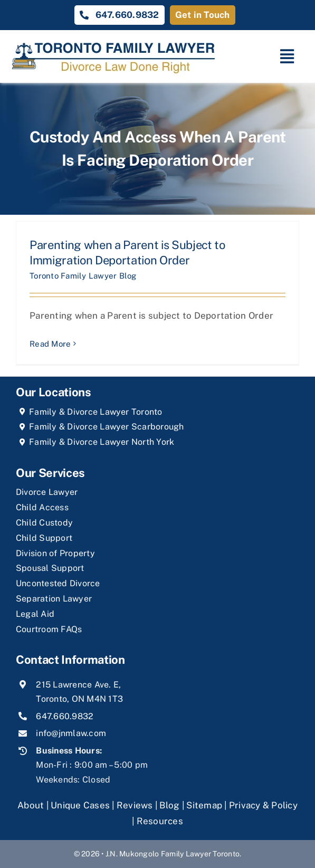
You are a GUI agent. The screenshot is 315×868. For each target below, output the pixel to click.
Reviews (135, 805)
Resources (160, 821)
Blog (169, 805)
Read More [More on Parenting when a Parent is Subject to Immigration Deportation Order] (50, 344)
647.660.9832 (65, 716)
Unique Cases (80, 805)
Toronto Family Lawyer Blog (83, 276)
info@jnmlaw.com (71, 733)
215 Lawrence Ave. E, (78, 685)
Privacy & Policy (263, 805)
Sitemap (204, 805)
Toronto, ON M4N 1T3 (79, 699)
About (32, 805)
